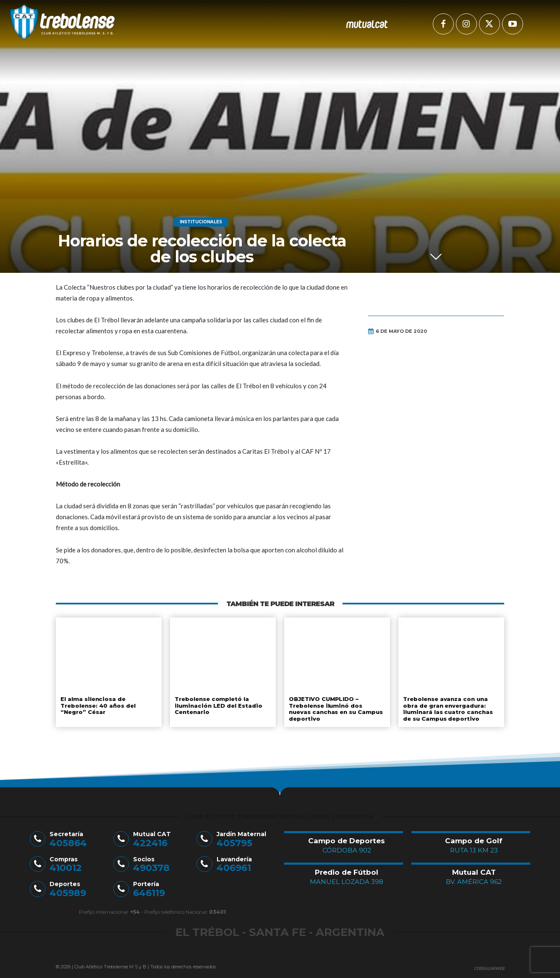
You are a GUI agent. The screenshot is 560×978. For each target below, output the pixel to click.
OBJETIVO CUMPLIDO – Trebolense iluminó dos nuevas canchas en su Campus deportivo (337, 709)
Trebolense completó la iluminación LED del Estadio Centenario (217, 705)
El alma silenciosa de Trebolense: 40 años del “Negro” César (98, 705)
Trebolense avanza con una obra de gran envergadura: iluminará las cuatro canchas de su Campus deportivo (447, 709)
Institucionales (201, 222)
